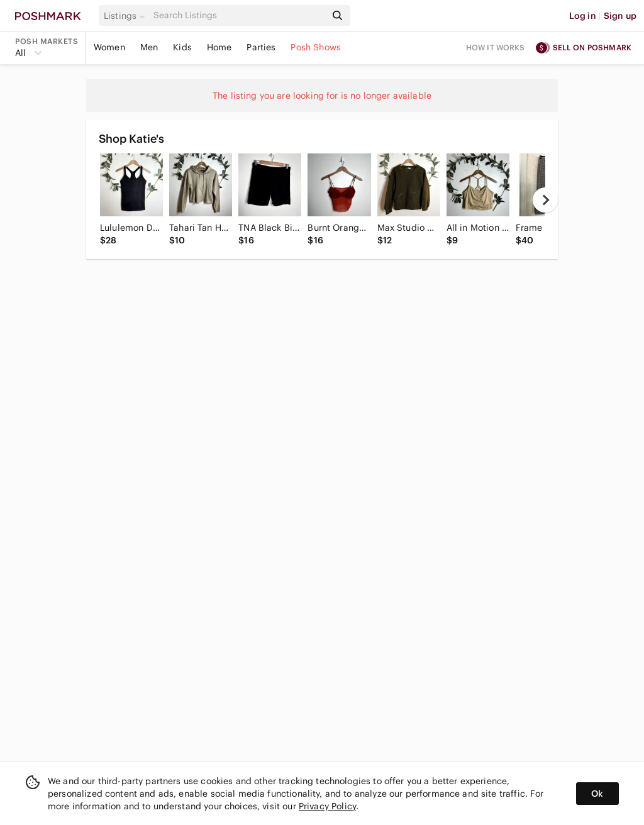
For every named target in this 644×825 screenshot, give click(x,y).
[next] (545, 200)
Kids (182, 47)
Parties (261, 47)
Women (109, 47)
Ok (597, 794)
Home (219, 47)
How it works (496, 47)
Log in (583, 16)
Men (149, 47)
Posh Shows (316, 47)
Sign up (620, 16)
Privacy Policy (327, 806)
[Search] (238, 15)
